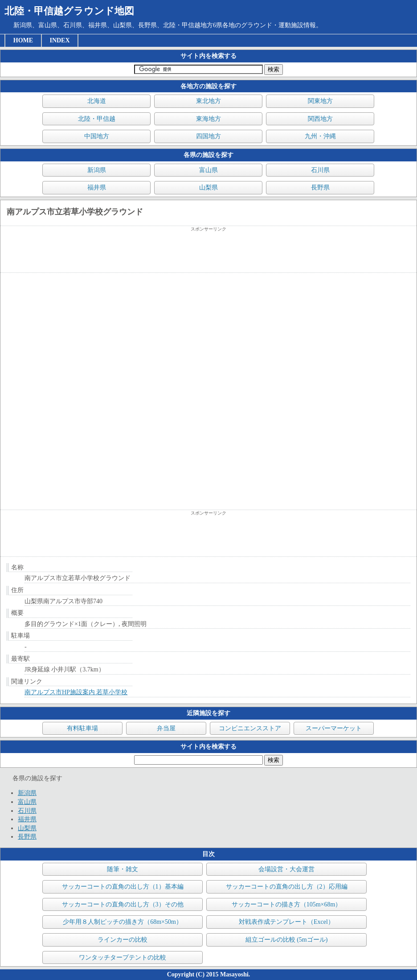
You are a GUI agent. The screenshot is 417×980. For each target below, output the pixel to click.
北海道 (97, 101)
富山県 (208, 170)
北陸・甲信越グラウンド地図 (69, 11)
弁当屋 (166, 728)
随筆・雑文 (123, 869)
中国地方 (97, 136)
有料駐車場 (82, 728)
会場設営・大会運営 (286, 869)
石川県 (320, 170)
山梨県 (208, 187)
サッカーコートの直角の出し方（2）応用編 (287, 887)
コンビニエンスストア (250, 728)
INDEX (59, 40)
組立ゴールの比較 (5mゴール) (287, 940)
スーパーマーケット (334, 728)
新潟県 (97, 170)
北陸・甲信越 (97, 119)
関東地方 (320, 101)
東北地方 (208, 101)
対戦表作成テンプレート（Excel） (286, 922)
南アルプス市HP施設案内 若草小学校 (76, 692)
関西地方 (320, 119)
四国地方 (208, 136)
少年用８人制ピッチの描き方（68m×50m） (123, 922)
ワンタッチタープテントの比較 (123, 957)
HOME (23, 40)
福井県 (97, 187)
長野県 (320, 187)
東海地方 (208, 119)
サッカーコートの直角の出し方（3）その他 (123, 904)
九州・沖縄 (320, 136)
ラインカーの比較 (123, 940)
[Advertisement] (208, 252)
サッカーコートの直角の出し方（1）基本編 (123, 887)
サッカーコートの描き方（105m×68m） (287, 904)
